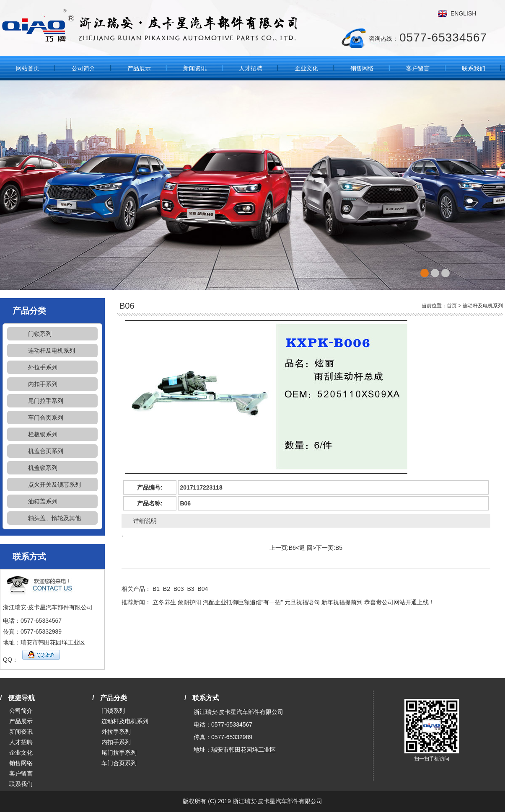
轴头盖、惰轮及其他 (54, 518)
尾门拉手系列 (46, 401)
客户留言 (418, 68)
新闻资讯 (195, 68)
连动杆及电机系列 (52, 351)
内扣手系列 (43, 384)
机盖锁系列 (43, 468)
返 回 (306, 548)
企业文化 (306, 68)
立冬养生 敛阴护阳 (177, 602)
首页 (452, 306)
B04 (203, 589)
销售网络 (362, 68)
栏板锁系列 (43, 434)
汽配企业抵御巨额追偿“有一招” (243, 602)
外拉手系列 (43, 367)
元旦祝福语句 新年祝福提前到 (324, 602)
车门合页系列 (46, 418)
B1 (156, 589)
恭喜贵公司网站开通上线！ (399, 602)
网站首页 (28, 68)
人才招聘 (251, 68)
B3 (190, 589)
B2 (167, 589)
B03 (179, 589)
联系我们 (474, 68)
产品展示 (139, 68)
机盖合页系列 (46, 451)
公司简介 (83, 68)
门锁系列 (40, 334)
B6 (292, 548)
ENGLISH (463, 13)
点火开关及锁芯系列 (54, 485)
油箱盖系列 (43, 501)
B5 (339, 548)
